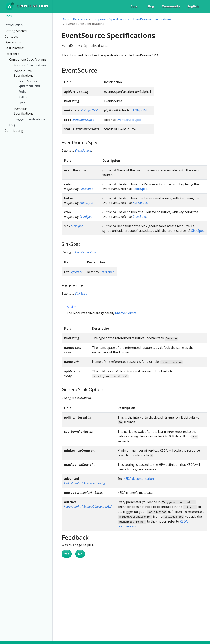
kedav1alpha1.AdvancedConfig (84, 483)
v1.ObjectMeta (90, 110)
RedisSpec (86, 189)
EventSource (83, 150)
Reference (80, 19)
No (80, 554)
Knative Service (126, 313)
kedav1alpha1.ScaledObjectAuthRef (88, 507)
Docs (65, 19)
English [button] (193, 6)
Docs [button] (134, 6)
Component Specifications (110, 19)
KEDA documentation (139, 479)
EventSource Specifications (152, 19)
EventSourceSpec (83, 120)
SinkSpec (77, 226)
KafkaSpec (86, 203)
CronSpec (86, 217)
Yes (67, 554)
